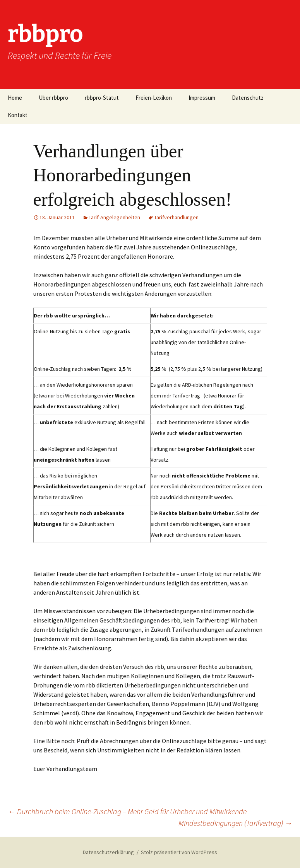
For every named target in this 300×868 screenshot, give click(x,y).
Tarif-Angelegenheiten (114, 217)
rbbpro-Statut (102, 98)
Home (15, 98)
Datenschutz (248, 98)
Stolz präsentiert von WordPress (179, 852)
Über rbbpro (53, 98)
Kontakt (18, 115)
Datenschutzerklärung (108, 852)
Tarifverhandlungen (176, 217)
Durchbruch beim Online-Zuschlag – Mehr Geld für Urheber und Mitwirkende (127, 811)
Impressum (202, 98)
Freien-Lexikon (154, 98)
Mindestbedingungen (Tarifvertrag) (235, 823)
